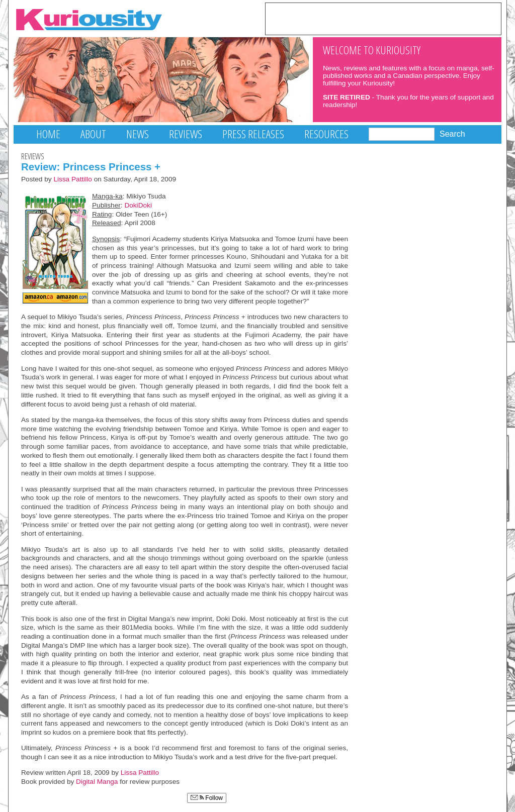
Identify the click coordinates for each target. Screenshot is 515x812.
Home (48, 134)
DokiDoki (138, 205)
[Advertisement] (383, 18)
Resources (326, 134)
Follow (207, 798)
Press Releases (253, 134)
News (138, 134)
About (93, 134)
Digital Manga (97, 782)
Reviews (186, 134)
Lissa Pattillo (73, 179)
